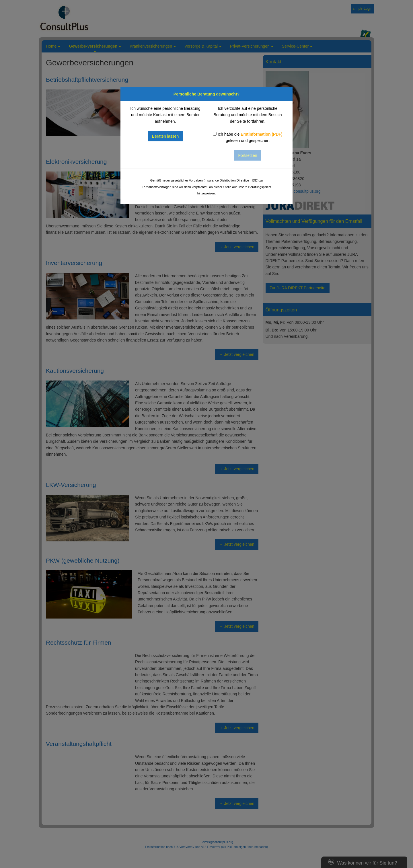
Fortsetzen (248, 155)
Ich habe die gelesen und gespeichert (248, 137)
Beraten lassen (165, 136)
